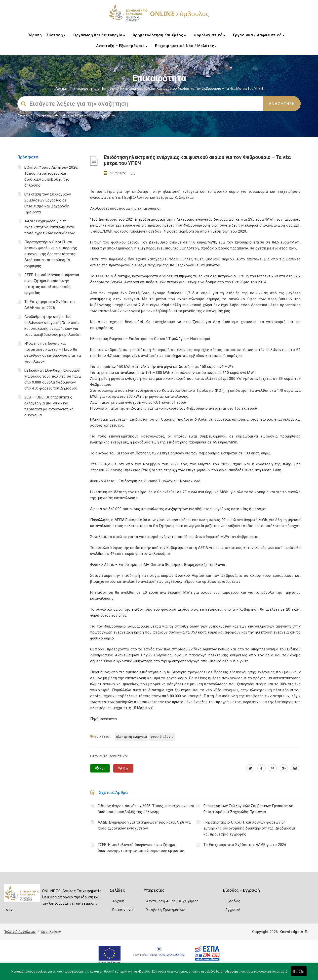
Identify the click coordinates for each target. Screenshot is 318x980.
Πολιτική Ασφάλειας (20, 932)
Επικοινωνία (123, 910)
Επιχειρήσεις (106, 115)
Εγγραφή (233, 910)
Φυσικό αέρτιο (162, 737)
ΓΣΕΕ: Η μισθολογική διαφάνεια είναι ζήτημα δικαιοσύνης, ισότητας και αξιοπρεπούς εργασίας (141, 848)
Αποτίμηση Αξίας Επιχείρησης (172, 901)
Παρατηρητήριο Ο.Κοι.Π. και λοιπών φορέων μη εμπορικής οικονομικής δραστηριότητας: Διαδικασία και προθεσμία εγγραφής (51, 254)
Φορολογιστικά (209, 35)
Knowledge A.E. (294, 932)
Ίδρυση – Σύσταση (47, 35)
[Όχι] (312, 974)
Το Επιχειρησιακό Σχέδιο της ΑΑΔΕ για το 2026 (245, 845)
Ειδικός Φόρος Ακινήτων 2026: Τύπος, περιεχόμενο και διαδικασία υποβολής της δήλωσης (146, 809)
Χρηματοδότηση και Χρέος (159, 35)
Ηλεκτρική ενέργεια (132, 737)
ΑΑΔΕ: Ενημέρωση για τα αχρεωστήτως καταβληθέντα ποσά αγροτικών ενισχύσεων (50, 227)
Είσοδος (233, 901)
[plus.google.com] (284, 768)
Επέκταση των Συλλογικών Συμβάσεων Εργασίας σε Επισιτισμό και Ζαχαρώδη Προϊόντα (248, 809)
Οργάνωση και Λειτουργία (99, 35)
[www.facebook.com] (261, 768)
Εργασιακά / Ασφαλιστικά (259, 35)
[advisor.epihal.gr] (295, 768)
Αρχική (61, 89)
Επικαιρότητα (85, 89)
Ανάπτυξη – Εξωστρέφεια (122, 46)
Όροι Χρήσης (51, 932)
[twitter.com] (250, 768)
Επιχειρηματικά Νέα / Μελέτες (186, 46)
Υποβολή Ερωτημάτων (165, 910)
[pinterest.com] (273, 768)
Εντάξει (299, 971)
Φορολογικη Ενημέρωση (74, 115)
